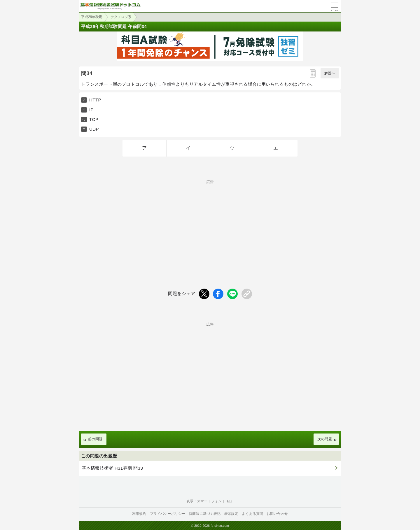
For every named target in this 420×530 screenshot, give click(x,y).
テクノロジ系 (121, 17)
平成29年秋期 (92, 17)
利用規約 (139, 514)
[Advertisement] (210, 224)
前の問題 (95, 439)
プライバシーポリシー (168, 514)
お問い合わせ (277, 514)
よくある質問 (252, 514)
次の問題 (325, 439)
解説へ (330, 73)
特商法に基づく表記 (205, 514)
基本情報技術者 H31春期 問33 (112, 468)
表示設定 (231, 514)
